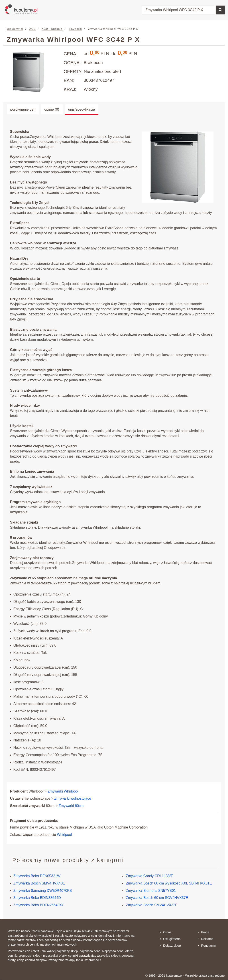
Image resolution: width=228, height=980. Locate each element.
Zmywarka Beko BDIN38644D (37, 898)
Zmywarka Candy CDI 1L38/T (149, 876)
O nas (166, 932)
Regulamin (207, 946)
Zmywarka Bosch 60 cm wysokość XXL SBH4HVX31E (169, 883)
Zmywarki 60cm (71, 806)
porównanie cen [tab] (23, 109)
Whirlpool (64, 835)
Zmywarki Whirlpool (63, 791)
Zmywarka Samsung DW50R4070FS (43, 891)
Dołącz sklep (170, 946)
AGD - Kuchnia (52, 29)
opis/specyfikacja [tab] (82, 109)
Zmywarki (75, 29)
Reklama (206, 939)
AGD (33, 29)
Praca (204, 932)
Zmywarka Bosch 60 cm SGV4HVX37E (157, 898)
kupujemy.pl (15, 29)
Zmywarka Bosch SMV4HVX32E (152, 905)
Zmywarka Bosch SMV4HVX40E (39, 883)
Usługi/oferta (170, 939)
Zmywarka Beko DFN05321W (37, 876)
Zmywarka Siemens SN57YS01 (151, 891)
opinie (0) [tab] (52, 109)
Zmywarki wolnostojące (73, 798)
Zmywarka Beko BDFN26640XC (39, 905)
